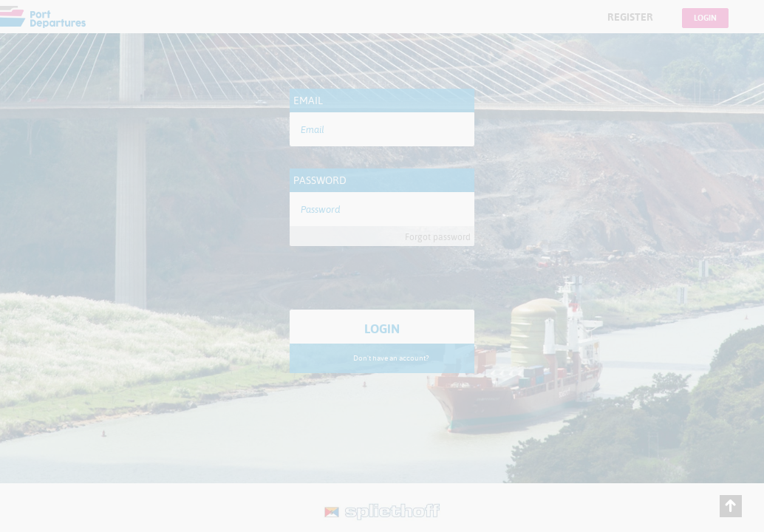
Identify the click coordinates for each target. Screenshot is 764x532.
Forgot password (438, 237)
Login (705, 18)
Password (320, 180)
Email (308, 100)
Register (630, 17)
